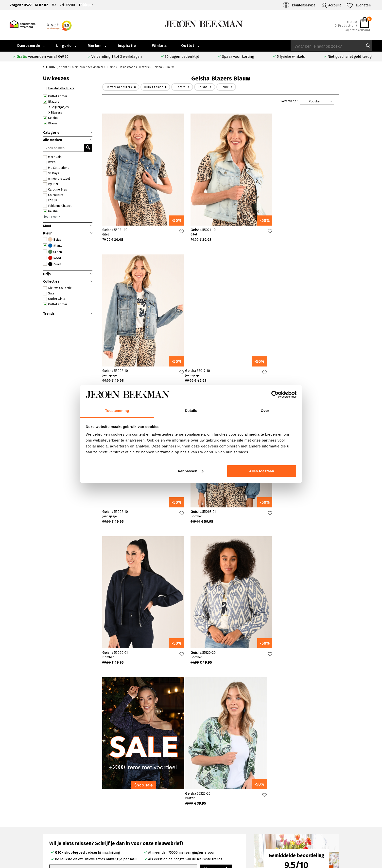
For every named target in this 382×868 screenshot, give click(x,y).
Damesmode (29, 46)
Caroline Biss (55, 190)
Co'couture (53, 195)
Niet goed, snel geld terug (350, 57)
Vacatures (342, 827)
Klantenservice (304, 5)
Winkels (159, 46)
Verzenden (51, 821)
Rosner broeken (219, 810)
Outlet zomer (55, 96)
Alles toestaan (262, 471)
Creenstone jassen (220, 815)
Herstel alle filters (59, 88)
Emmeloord (141, 810)
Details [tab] (191, 411)
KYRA (49, 162)
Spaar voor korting (238, 57)
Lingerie (64, 46)
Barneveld (139, 827)
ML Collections (56, 168)
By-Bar (51, 184)
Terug (49, 67)
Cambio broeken (219, 821)
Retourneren (53, 827)
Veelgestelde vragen (59, 810)
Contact (49, 816)
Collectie (341, 810)
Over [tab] (265, 411)
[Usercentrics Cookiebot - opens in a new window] (275, 394)
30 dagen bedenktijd (182, 57)
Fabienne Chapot (57, 206)
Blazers (51, 102)
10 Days (51, 173)
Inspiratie (127, 46)
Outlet (188, 46)
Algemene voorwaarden (309, 832)
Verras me (216, 729)
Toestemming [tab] (117, 411)
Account (335, 5)
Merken (95, 46)
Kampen (138, 815)
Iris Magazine (345, 821)
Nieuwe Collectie (57, 288)
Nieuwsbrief (300, 827)
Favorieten (363, 5)
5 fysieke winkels (291, 57)
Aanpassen (191, 471)
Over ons (298, 810)
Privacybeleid (301, 838)
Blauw (50, 123)
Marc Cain (52, 157)
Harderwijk (140, 832)
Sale (49, 293)
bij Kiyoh (101, 861)
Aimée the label (57, 179)
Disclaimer (342, 832)
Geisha (50, 118)
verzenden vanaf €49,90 (43, 57)
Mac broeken (216, 832)
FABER (50, 200)
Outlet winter (55, 299)
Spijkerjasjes (59, 107)
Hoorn (136, 821)
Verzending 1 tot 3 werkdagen (117, 57)
